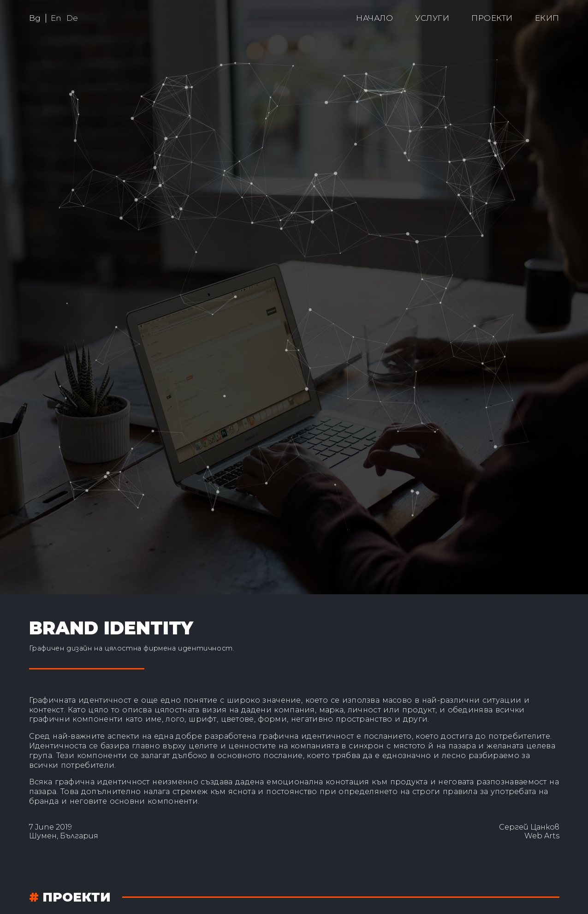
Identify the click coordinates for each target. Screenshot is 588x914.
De (72, 18)
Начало (374, 18)
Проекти (492, 18)
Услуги (432, 18)
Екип (547, 18)
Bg (35, 18)
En (56, 18)
